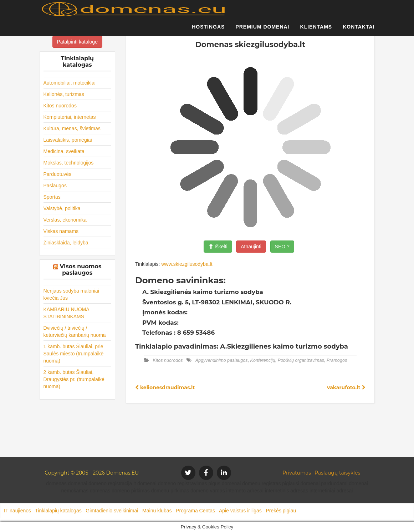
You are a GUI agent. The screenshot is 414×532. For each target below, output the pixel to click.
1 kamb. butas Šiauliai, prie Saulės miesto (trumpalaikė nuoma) (74, 354)
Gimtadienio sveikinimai (112, 511)
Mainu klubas (157, 511)
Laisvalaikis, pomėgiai (68, 140)
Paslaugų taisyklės (337, 473)
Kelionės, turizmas (64, 94)
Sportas (52, 197)
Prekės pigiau (281, 511)
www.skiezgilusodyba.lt (187, 264)
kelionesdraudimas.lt (165, 387)
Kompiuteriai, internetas (70, 117)
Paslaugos (55, 186)
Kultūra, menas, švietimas (72, 128)
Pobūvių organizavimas (301, 360)
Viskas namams (61, 231)
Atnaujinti (251, 247)
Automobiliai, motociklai (70, 83)
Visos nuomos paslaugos (81, 270)
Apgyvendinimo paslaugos (222, 360)
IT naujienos (17, 511)
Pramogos (337, 360)
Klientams (316, 30)
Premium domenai (262, 30)
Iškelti (218, 247)
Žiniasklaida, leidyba (66, 243)
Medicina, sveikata (64, 151)
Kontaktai (359, 30)
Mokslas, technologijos (69, 163)
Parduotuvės (58, 174)
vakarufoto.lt (346, 387)
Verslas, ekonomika (65, 220)
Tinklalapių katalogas (58, 511)
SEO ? (282, 247)
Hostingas (208, 30)
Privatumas (297, 473)
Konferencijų (263, 360)
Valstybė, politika (62, 208)
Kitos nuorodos (60, 106)
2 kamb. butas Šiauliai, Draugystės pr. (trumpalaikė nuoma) (74, 379)
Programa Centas (195, 511)
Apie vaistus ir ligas (240, 511)
